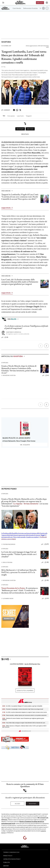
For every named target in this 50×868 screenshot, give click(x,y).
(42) (47, 562)
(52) (47, 580)
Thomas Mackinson (8, 544)
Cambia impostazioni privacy (12, 859)
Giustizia (6, 42)
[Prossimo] (46, 346)
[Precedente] (41, 346)
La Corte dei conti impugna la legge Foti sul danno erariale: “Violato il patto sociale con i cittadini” (19, 554)
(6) (47, 375)
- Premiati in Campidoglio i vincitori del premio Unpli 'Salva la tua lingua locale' (23, 709)
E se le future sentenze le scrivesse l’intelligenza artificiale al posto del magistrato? (26, 327)
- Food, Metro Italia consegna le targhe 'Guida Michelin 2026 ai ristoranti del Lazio (24, 723)
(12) (6, 337)
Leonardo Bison (7, 599)
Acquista (25, 445)
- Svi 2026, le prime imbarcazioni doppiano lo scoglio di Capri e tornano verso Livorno (25, 712)
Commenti (6, 110)
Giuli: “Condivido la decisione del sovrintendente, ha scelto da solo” (20, 591)
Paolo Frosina (7, 562)
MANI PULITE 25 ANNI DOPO (16, 438)
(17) (47, 598)
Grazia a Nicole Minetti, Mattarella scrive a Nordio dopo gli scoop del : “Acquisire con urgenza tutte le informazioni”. (24, 501)
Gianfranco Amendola (14, 332)
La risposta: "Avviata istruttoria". (26, 504)
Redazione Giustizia (8, 375)
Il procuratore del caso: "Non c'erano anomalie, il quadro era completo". (24, 537)
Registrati (33, 804)
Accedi (17, 804)
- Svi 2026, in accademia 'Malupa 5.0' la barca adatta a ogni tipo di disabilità (22, 706)
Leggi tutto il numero (25, 690)
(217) (47, 544)
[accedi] (47, 3)
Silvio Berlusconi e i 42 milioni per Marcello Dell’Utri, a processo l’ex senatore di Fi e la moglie (19, 572)
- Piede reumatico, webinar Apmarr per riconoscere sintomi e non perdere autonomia (24, 715)
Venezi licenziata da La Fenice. (13, 588)
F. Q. (3, 67)
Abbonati (40, 3)
